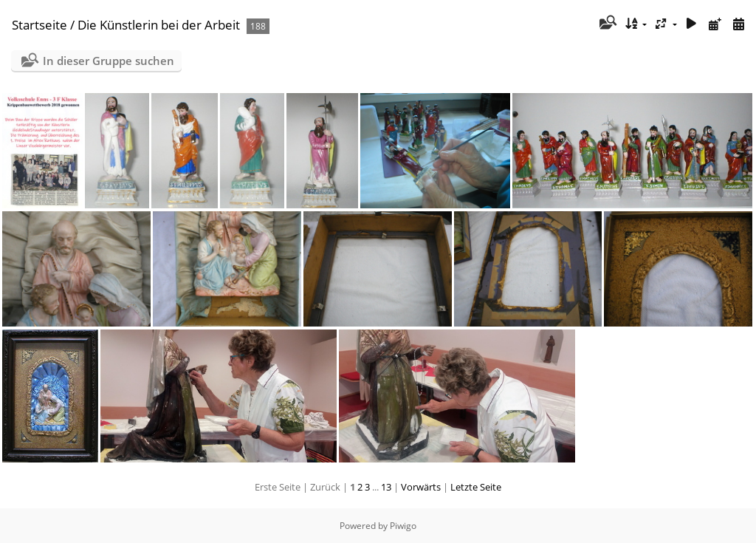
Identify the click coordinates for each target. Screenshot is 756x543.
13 (386, 487)
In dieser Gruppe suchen (109, 61)
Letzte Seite (476, 487)
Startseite (39, 25)
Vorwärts (421, 487)
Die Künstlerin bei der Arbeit (159, 25)
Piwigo (403, 526)
